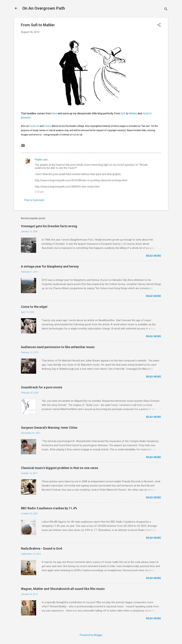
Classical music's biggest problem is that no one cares (60, 468)
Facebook (34, 126)
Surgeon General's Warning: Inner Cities (49, 428)
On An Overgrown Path (44, 8)
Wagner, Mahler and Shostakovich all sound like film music (63, 589)
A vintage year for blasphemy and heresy (50, 266)
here (54, 113)
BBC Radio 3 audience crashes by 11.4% (49, 508)
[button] (159, 25)
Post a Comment (34, 200)
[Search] (166, 9)
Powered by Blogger (91, 635)
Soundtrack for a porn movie (42, 387)
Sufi (123, 113)
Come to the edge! (34, 307)
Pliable (38, 160)
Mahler (133, 113)
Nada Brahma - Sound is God (42, 548)
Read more (154, 256)
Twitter (47, 126)
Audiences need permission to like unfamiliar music (58, 347)
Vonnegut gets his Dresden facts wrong (49, 226)
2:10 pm (39, 192)
